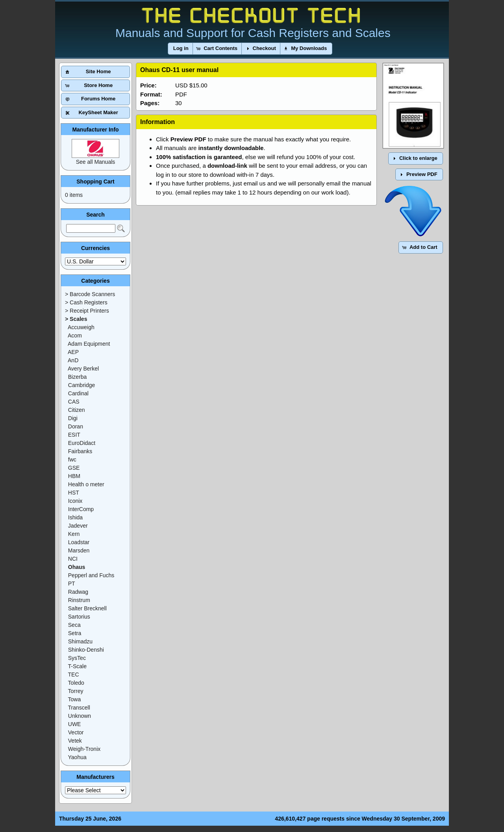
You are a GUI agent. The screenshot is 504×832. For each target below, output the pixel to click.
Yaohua (77, 757)
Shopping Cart (95, 182)
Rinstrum (79, 600)
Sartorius (79, 617)
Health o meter (86, 484)
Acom (75, 335)
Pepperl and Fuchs (91, 575)
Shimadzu (80, 641)
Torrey (76, 691)
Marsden (79, 550)
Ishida (75, 517)
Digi (73, 418)
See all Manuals (96, 162)
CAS (74, 402)
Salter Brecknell (87, 608)
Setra (75, 633)
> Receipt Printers (87, 311)
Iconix (75, 501)
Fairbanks (80, 451)
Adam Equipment (89, 344)
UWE (75, 724)
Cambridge (82, 385)
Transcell (79, 708)
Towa (75, 699)
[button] (181, 49)
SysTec (77, 658)
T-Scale (77, 666)
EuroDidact (82, 443)
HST (74, 493)
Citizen (77, 410)
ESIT (74, 435)
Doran (76, 426)
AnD (73, 360)
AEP (73, 352)
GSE (74, 468)
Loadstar (79, 542)
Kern (74, 534)
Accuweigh (81, 327)
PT (72, 584)
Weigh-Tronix (84, 749)
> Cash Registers (86, 302)
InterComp (81, 509)
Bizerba (77, 377)
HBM (74, 476)
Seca (74, 625)
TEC (74, 674)
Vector (76, 732)
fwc (72, 460)
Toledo (76, 683)
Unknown (80, 716)
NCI (73, 559)
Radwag (78, 592)
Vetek (75, 741)
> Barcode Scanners (90, 294)
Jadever (78, 526)
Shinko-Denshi (86, 650)
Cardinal (78, 393)
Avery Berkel (83, 369)
